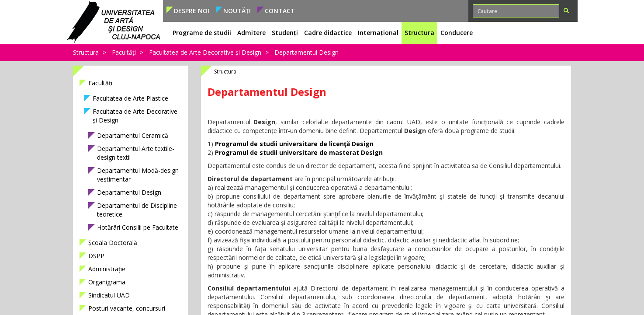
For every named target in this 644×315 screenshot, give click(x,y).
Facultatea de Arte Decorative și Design (205, 52)
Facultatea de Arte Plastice (130, 98)
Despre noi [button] (192, 11)
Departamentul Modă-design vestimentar (138, 175)
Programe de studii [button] (202, 33)
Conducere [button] (457, 33)
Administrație (107, 269)
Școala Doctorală (113, 243)
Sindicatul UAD (109, 295)
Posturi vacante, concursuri (127, 308)
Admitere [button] (251, 33)
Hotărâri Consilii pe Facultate (138, 227)
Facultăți (124, 52)
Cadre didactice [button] (328, 33)
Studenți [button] (285, 33)
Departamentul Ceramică (133, 135)
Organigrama (107, 282)
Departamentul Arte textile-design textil (136, 153)
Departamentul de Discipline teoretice (137, 210)
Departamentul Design (306, 52)
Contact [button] (280, 11)
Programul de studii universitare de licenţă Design (294, 144)
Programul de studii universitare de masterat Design (299, 152)
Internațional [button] (378, 33)
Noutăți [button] (237, 11)
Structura (86, 52)
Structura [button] (419, 33)
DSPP (96, 256)
